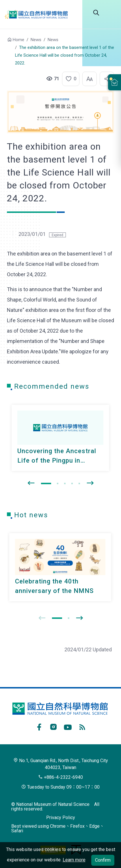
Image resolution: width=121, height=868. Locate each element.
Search (96, 13)
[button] (69, 79)
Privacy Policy (61, 818)
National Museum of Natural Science (39, 14)
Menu (111, 13)
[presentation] (31, 483)
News (36, 40)
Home (18, 40)
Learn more (74, 860)
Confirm (103, 860)
